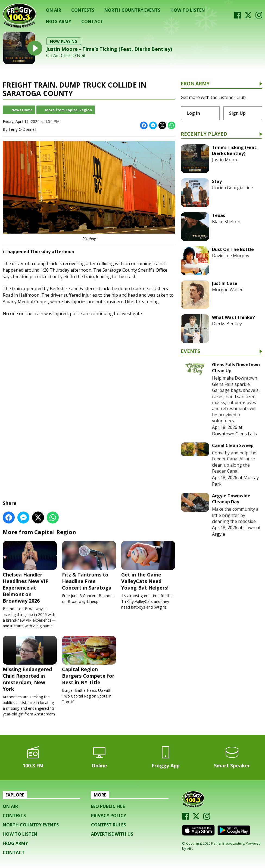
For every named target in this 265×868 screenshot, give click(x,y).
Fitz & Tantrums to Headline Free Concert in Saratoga (89, 566)
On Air (54, 10)
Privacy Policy (109, 816)
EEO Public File (108, 806)
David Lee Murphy (231, 256)
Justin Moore (225, 160)
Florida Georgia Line (233, 188)
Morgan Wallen (228, 290)
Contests (83, 10)
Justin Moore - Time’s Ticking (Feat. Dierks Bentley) (109, 49)
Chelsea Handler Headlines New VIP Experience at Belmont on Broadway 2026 (30, 572)
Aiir (190, 848)
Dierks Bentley (227, 324)
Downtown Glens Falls (234, 434)
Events (190, 351)
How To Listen (188, 10)
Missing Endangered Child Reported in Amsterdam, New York (30, 664)
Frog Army (59, 21)
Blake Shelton (226, 222)
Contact (92, 21)
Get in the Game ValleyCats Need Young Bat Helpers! (148, 566)
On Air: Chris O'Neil (66, 56)
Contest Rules (108, 825)
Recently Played (204, 134)
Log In (193, 113)
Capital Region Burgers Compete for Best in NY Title (89, 660)
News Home (22, 110)
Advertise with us (112, 834)
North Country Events (132, 10)
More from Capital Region (69, 110)
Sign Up (237, 113)
